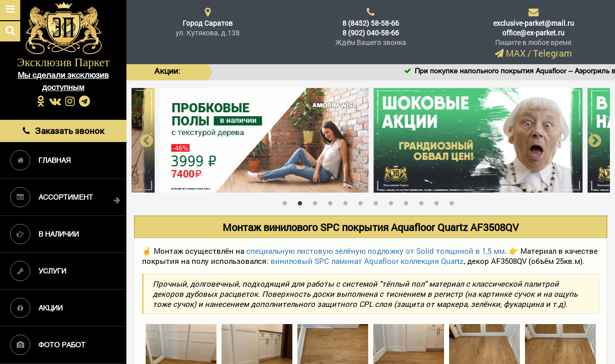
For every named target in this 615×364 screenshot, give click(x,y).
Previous (147, 140)
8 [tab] (393, 201)
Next (595, 140)
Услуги (38, 271)
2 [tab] (302, 201)
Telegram (553, 53)
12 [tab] (454, 201)
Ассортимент (52, 197)
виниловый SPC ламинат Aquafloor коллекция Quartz (367, 261)
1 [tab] (287, 201)
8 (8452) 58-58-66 (371, 23)
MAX (516, 53)
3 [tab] (318, 201)
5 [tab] (348, 201)
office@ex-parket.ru (533, 33)
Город (208, 23)
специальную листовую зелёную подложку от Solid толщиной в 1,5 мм (376, 251)
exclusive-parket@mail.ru (534, 23)
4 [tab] (333, 201)
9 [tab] (409, 201)
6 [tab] (363, 201)
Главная (40, 160)
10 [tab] (424, 201)
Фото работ (48, 345)
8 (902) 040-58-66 (371, 33)
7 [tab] (378, 201)
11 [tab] (439, 201)
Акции (36, 308)
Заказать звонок (63, 131)
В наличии (45, 234)
